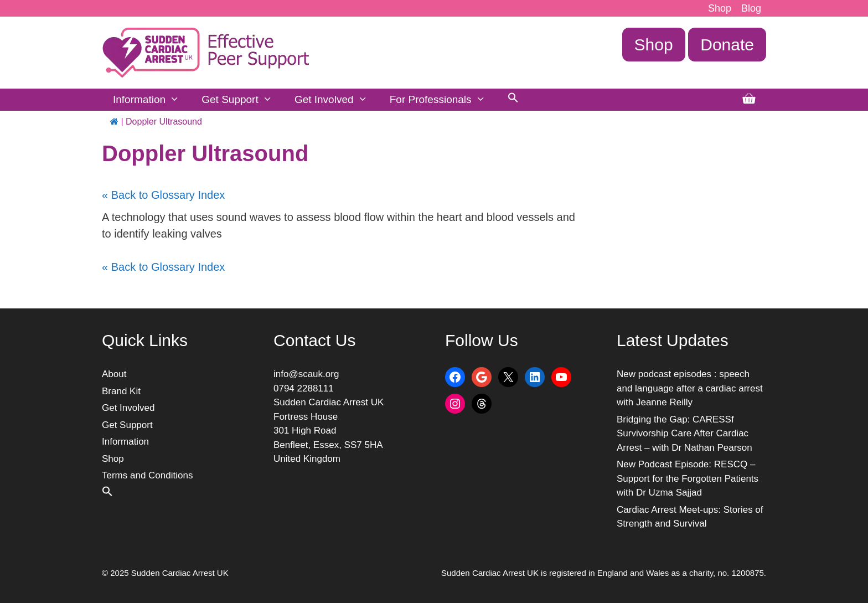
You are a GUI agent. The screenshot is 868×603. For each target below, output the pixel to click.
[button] (513, 100)
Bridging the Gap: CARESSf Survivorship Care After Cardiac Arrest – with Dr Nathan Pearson (684, 434)
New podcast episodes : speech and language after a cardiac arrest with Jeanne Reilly (690, 388)
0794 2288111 (304, 388)
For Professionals (443, 100)
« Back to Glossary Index (163, 195)
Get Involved (337, 100)
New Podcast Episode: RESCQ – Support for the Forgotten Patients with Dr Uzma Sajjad (688, 478)
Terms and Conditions (147, 475)
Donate (727, 45)
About (114, 374)
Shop (720, 8)
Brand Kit (121, 391)
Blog (751, 8)
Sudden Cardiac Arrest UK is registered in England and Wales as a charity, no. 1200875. (604, 573)
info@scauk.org (306, 374)
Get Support (242, 100)
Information (152, 100)
